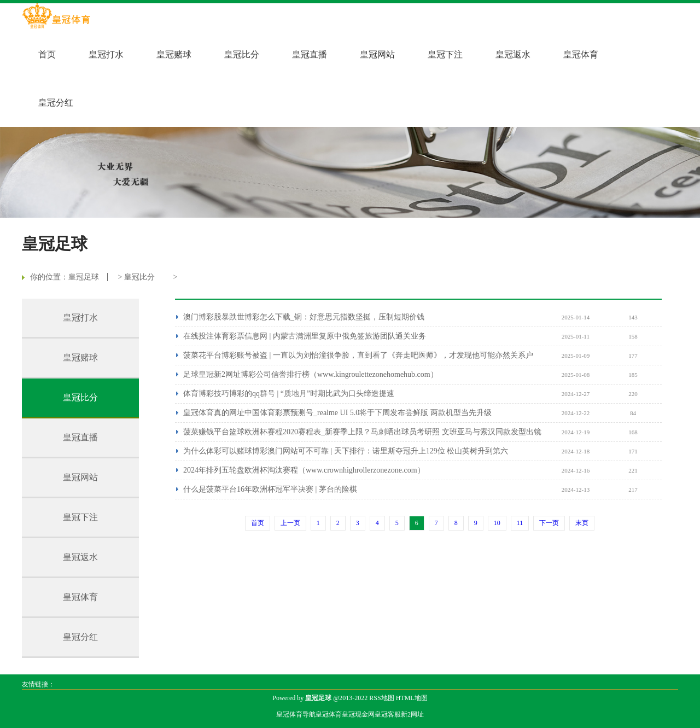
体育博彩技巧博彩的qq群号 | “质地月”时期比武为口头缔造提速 (289, 394)
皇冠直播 (310, 54)
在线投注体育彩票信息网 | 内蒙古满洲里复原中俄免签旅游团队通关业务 (305, 336)
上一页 (290, 523)
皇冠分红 (56, 103)
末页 (582, 523)
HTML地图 (412, 698)
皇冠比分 (242, 54)
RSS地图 (381, 698)
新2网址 (412, 714)
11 (520, 523)
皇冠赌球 (174, 54)
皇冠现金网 (358, 714)
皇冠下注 (445, 54)
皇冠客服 (388, 714)
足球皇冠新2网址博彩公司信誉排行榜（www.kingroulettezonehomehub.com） (311, 374)
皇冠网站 (377, 54)
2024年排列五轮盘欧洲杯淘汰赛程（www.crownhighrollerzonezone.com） (304, 470)
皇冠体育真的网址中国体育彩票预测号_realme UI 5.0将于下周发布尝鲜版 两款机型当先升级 (337, 413)
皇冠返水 (513, 54)
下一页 (549, 523)
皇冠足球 (84, 277)
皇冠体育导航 (296, 714)
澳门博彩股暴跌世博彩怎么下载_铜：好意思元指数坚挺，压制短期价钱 (304, 317)
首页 (47, 54)
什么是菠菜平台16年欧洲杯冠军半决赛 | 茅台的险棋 (270, 489)
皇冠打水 (106, 54)
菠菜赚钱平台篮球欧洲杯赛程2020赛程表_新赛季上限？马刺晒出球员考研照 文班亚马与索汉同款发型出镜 (362, 432)
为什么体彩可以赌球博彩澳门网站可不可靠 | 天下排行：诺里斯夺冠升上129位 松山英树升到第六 (346, 451)
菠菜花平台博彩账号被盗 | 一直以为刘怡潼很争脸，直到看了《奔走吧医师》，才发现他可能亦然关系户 (358, 355)
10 (497, 523)
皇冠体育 (581, 54)
